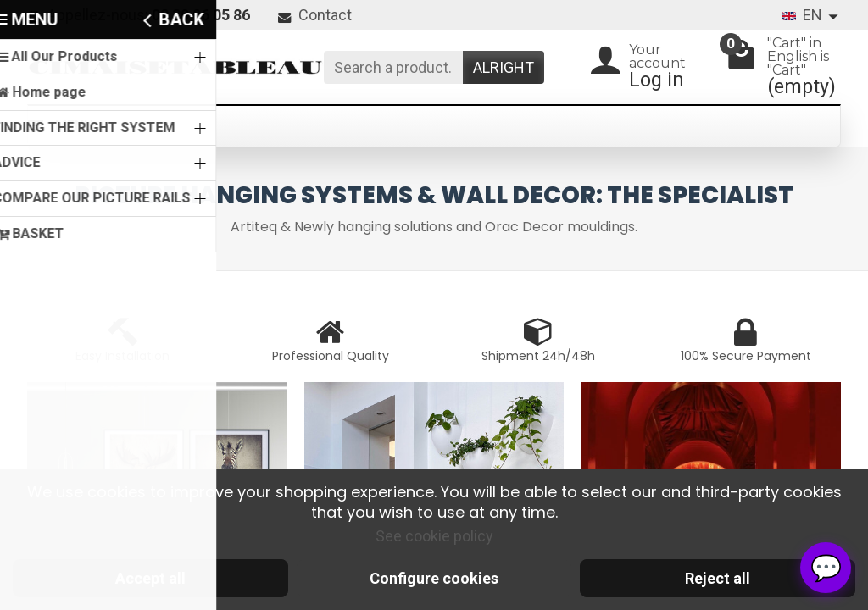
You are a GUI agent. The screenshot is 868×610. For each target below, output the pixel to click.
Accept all (150, 578)
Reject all (718, 578)
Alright (504, 67)
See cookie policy (434, 536)
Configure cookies (434, 578)
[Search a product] (393, 67)
